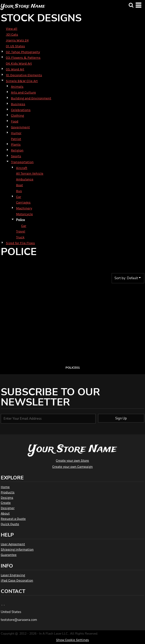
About (5, 513)
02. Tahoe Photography (23, 52)
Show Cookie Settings (72, 640)
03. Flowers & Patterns (23, 58)
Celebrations (21, 110)
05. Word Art (15, 69)
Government (20, 127)
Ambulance (25, 179)
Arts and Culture (23, 92)
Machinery (24, 208)
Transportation (22, 162)
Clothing (17, 115)
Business (18, 104)
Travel (21, 231)
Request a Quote (13, 519)
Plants (16, 144)
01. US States (15, 46)
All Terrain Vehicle (30, 173)
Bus (19, 191)
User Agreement (13, 544)
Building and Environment (31, 98)
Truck (20, 237)
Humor (16, 133)
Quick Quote (10, 524)
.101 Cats (12, 34)
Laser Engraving (13, 575)
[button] (131, 5)
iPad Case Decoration (17, 580)
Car (19, 197)
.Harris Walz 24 (17, 40)
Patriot (16, 139)
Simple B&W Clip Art (22, 81)
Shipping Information (17, 549)
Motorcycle (24, 214)
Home (5, 487)
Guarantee (9, 555)
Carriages (23, 202)
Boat (19, 185)
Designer (8, 508)
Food (15, 121)
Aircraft (22, 168)
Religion (17, 150)
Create (6, 503)
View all (12, 29)
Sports (16, 156)
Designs (7, 498)
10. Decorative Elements (24, 75)
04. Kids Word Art (19, 63)
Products (8, 492)
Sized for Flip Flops (20, 243)
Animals (17, 87)
